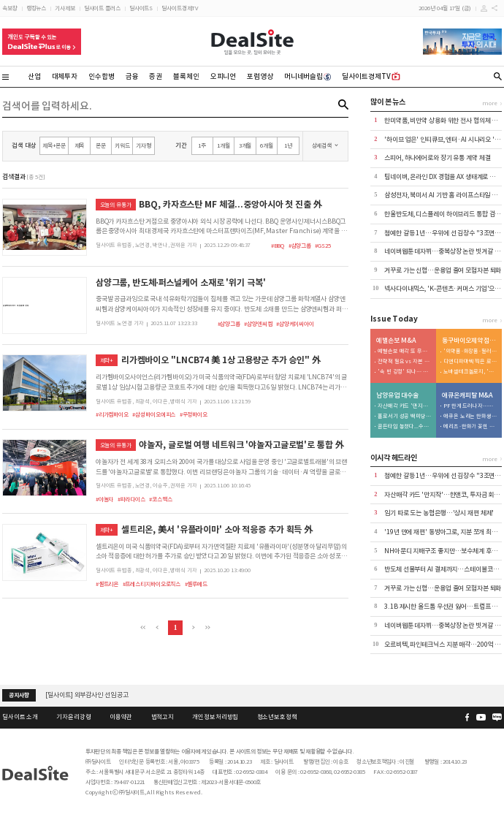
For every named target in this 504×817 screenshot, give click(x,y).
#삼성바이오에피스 (154, 414)
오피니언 (224, 76)
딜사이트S (141, 8)
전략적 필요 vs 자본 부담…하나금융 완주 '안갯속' (405, 362)
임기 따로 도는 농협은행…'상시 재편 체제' (439, 513)
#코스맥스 (160, 499)
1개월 (224, 145)
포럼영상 (260, 76)
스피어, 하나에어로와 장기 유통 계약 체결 (437, 158)
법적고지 (163, 717)
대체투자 (65, 76)
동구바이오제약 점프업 (470, 341)
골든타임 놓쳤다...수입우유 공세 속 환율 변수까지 (405, 427)
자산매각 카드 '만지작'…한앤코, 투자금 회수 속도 (405, 406)
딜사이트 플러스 (102, 8)
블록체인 (186, 76)
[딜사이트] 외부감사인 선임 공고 (87, 695)
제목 (80, 145)
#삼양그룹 (300, 246)
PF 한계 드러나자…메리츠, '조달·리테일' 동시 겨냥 (470, 406)
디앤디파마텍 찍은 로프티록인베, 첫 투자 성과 (470, 362)
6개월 (267, 145)
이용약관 (121, 717)
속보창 (10, 8)
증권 (156, 76)
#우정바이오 (194, 414)
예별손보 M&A (396, 341)
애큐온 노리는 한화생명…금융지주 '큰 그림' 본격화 (470, 417)
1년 (288, 145)
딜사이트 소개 (20, 717)
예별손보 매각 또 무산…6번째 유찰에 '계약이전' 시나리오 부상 (405, 351)
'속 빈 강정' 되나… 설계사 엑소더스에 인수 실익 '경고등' (405, 372)
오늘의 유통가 (116, 205)
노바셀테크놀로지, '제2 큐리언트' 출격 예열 (470, 372)
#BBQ (278, 246)
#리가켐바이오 (112, 414)
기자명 (144, 145)
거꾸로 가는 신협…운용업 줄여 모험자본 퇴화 (443, 270)
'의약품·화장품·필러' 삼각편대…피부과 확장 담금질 (470, 351)
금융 (132, 76)
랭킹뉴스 (37, 8)
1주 (202, 145)
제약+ (107, 360)
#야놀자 (105, 499)
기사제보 (65, 8)
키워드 (122, 145)
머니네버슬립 (308, 76)
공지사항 (19, 695)
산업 (34, 76)
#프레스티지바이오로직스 (152, 584)
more (490, 103)
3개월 (245, 145)
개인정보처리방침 (215, 717)
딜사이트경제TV (180, 8)
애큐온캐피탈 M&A (467, 396)
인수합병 (102, 76)
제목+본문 (54, 145)
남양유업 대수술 (397, 396)
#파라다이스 (131, 499)
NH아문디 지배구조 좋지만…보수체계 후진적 (443, 551)
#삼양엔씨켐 (258, 324)
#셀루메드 (196, 584)
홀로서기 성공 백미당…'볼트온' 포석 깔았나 (405, 417)
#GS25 (322, 246)
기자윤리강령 (73, 717)
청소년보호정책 (277, 717)
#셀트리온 (107, 584)
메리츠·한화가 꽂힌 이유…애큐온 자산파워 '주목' (470, 427)
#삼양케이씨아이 (295, 324)
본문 (101, 145)
